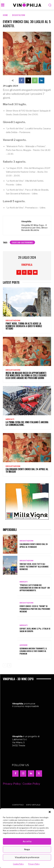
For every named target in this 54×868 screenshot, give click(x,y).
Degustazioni (19, 15)
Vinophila (26, 221)
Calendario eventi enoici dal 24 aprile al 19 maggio (27, 470)
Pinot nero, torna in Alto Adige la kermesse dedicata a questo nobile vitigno (24, 326)
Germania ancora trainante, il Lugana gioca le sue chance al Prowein (33, 651)
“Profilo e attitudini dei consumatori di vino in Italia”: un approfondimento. (35, 588)
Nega (27, 849)
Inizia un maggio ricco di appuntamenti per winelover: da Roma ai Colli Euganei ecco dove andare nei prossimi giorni (26, 375)
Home (5, 15)
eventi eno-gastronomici (22, 242)
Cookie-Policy (31, 793)
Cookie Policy (18, 864)
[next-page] (9, 665)
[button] (50, 812)
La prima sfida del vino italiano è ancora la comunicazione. (27, 423)
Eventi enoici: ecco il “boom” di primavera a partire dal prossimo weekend (35, 609)
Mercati (10, 419)
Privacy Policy (34, 864)
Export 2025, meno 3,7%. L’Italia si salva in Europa (35, 630)
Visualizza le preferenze (27, 857)
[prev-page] (5, 665)
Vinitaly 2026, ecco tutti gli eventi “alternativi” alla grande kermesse (34, 566)
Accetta (27, 841)
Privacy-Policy (12, 793)
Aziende (24, 645)
